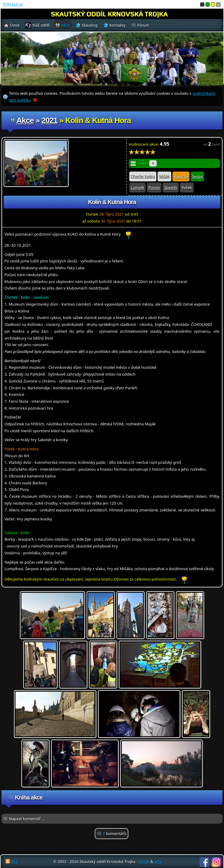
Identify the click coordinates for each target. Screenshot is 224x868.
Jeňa (158, 861)
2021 (49, 120)
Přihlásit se (13, 4)
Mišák (164, 176)
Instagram (216, 862)
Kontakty (117, 25)
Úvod (15, 25)
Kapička (181, 176)
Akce (25, 120)
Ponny (154, 187)
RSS (15, 861)
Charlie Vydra (143, 176)
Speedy (171, 187)
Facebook (204, 862)
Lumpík (137, 187)
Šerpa (197, 176)
